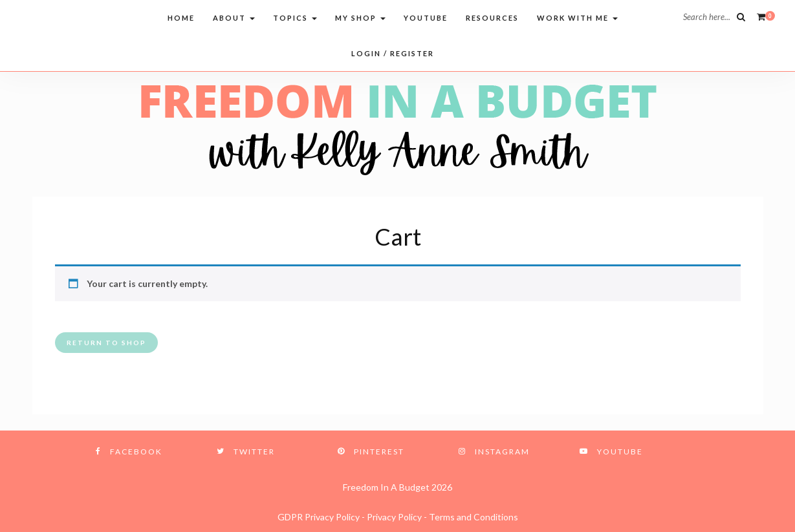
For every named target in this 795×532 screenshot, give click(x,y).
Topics (295, 18)
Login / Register (393, 53)
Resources (492, 18)
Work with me (577, 18)
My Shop (360, 18)
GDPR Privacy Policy (319, 517)
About (234, 18)
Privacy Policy (394, 517)
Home (181, 18)
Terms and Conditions (474, 517)
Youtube (426, 18)
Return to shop (106, 343)
